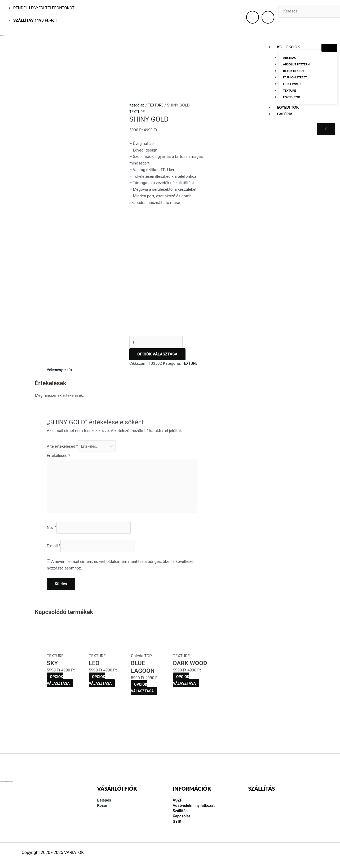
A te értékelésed (63, 452)
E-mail (54, 558)
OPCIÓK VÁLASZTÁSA (157, 359)
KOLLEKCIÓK (289, 47)
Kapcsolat (182, 815)
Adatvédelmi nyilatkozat (196, 805)
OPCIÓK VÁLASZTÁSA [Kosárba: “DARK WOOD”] (186, 693)
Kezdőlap (138, 105)
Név (52, 539)
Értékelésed (59, 462)
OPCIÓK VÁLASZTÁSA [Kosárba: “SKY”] (59, 693)
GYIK (177, 821)
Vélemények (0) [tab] (61, 375)
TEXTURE (289, 92)
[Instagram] (38, 806)
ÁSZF (178, 800)
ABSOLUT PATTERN (296, 64)
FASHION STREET (295, 78)
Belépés (105, 800)
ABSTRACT (290, 58)
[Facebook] (34, 806)
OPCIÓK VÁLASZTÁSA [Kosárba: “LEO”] (101, 693)
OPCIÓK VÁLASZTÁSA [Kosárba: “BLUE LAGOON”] (143, 701)
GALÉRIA (285, 116)
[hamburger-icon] (329, 48)
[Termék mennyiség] (159, 347)
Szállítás (181, 810)
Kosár (103, 805)
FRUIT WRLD (292, 85)
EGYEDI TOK (292, 99)
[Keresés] (286, 24)
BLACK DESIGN (293, 71)
